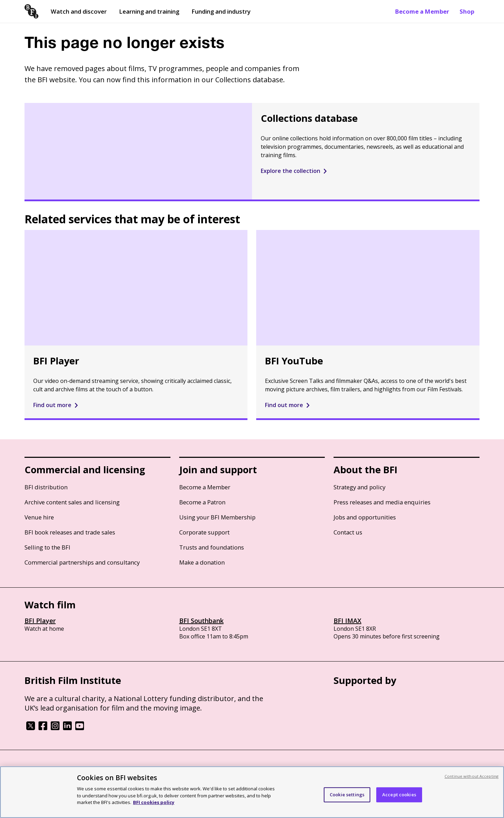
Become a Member (422, 11)
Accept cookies (399, 795)
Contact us (348, 532)
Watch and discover (79, 11)
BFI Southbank (201, 621)
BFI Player (40, 621)
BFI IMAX (347, 621)
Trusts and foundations (212, 547)
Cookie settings (347, 795)
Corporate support (204, 532)
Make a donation (202, 562)
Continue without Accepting (471, 776)
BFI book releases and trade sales (70, 532)
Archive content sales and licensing (72, 502)
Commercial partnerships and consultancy (82, 562)
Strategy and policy (359, 487)
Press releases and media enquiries (382, 502)
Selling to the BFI (47, 547)
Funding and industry (221, 11)
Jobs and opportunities (365, 517)
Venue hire (39, 517)
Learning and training (149, 11)
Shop (467, 11)
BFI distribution (46, 487)
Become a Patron (202, 502)
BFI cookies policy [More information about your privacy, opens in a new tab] (154, 802)
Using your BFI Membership (217, 517)
